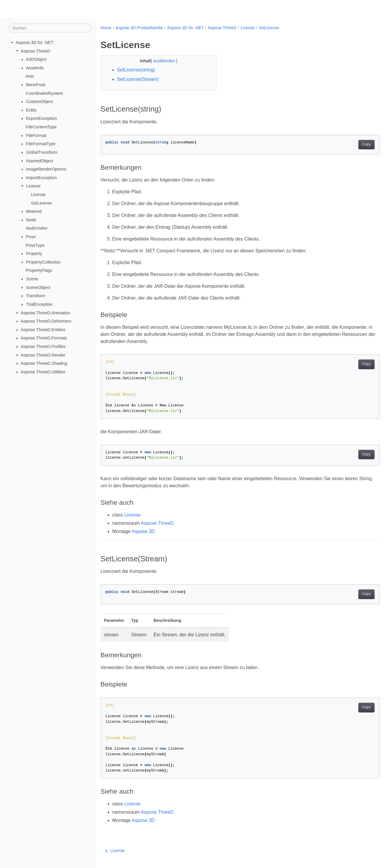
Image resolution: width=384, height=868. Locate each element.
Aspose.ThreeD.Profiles (43, 346)
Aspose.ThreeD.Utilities (43, 372)
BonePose (36, 85)
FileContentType (41, 127)
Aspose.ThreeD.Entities (43, 330)
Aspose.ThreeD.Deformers (46, 321)
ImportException (41, 178)
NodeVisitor (37, 228)
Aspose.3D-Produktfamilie (139, 28)
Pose (31, 237)
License (33, 186)
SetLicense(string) (136, 70)
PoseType (35, 245)
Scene (32, 279)
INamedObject (40, 161)
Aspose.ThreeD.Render (43, 355)
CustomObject (39, 102)
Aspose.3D (143, 531)
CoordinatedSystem (44, 93)
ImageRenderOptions (46, 169)
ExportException (41, 118)
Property (34, 254)
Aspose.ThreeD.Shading (44, 363)
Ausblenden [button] (161, 61)
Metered (34, 211)
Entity (31, 110)
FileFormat (36, 135)
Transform (36, 296)
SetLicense (41, 203)
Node (31, 220)
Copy (347, 145)
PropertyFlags (39, 270)
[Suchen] (50, 28)
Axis (30, 76)
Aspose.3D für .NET (35, 42)
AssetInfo (35, 68)
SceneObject (38, 287)
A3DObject (36, 59)
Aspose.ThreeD (36, 51)
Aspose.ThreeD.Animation (46, 313)
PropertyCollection (43, 262)
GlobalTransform (42, 152)
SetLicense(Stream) (138, 79)
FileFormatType (41, 144)
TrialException (39, 304)
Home (106, 28)
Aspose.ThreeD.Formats (44, 338)
